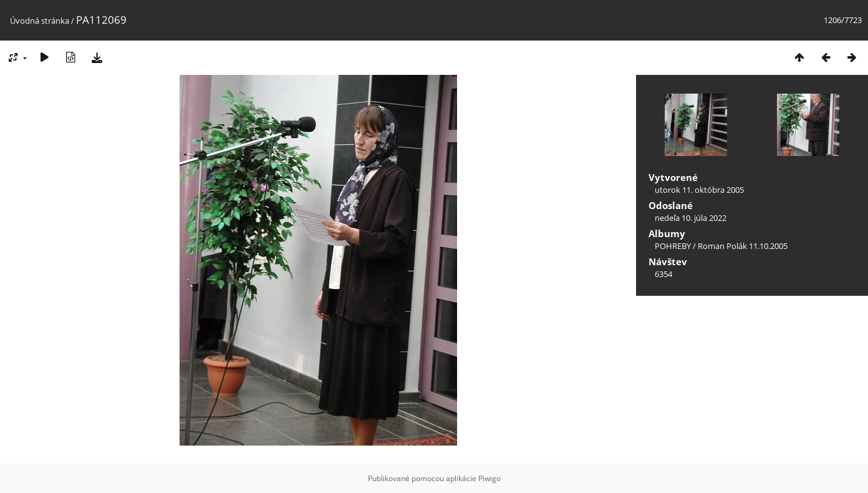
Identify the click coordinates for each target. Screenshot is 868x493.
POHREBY (673, 246)
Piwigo (489, 478)
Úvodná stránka (40, 21)
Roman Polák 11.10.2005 (743, 246)
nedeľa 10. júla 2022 (691, 218)
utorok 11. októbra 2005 (699, 190)
